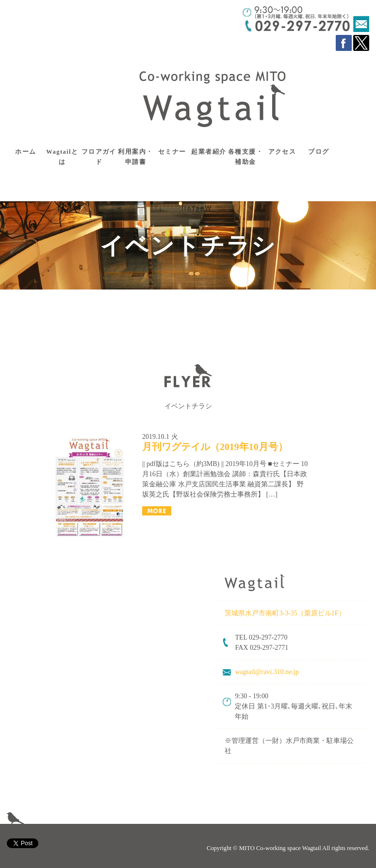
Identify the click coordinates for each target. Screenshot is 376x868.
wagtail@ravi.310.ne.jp (267, 672)
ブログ (319, 152)
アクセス (282, 152)
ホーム (25, 152)
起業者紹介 (209, 152)
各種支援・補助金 (245, 157)
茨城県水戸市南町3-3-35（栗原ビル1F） (286, 613)
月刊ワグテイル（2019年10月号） (215, 447)
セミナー (172, 152)
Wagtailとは (62, 157)
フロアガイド (99, 157)
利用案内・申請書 (135, 157)
